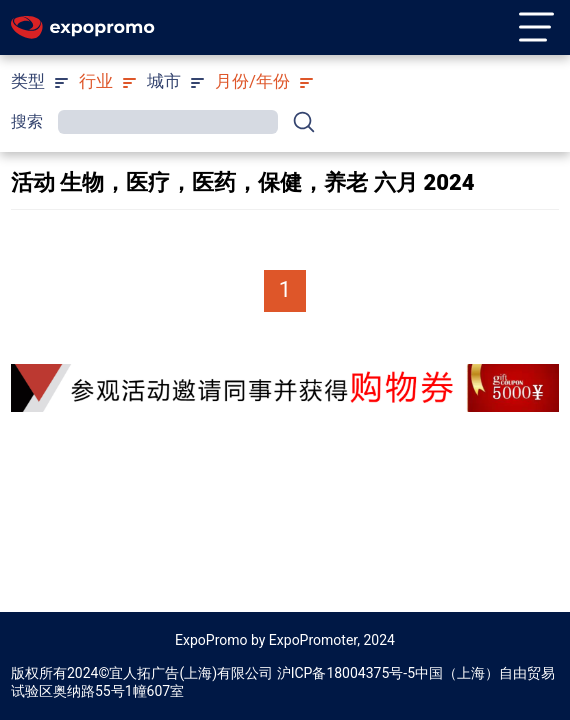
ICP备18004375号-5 (353, 673)
